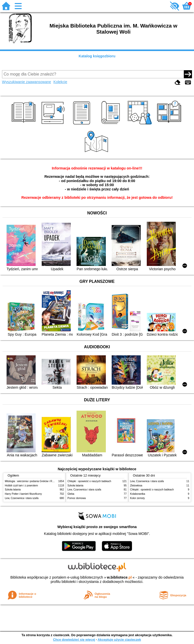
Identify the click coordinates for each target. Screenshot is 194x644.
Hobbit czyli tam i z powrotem (21, 486)
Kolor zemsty (137, 498)
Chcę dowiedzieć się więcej (74, 640)
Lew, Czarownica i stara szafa (22, 498)
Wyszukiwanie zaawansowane (27, 82)
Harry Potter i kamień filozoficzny (23, 494)
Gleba (71, 494)
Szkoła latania (13, 490)
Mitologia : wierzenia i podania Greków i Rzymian (33, 481)
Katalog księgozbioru (97, 56)
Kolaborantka (138, 494)
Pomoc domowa (77, 498)
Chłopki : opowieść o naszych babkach (89, 481)
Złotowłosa (136, 486)
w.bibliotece (119, 577)
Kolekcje (60, 82)
